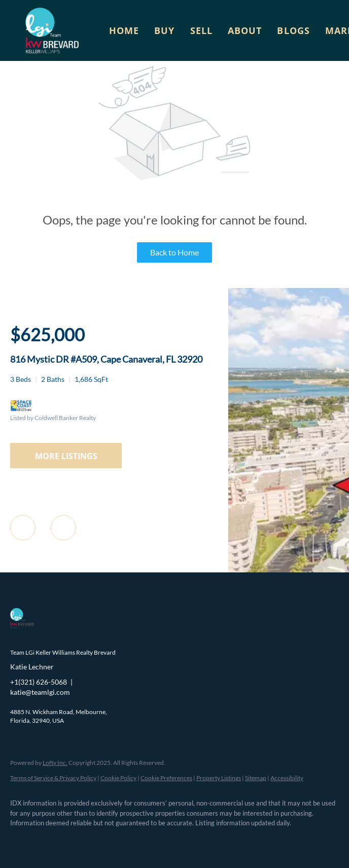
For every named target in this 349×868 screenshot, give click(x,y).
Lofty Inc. (55, 763)
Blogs (293, 30)
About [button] (245, 30)
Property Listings (219, 778)
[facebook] (22, 841)
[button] (52, 30)
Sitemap (256, 778)
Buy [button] (164, 30)
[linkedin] (52, 841)
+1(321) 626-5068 (39, 682)
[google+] (169, 841)
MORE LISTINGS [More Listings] (66, 456)
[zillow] (81, 841)
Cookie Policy (118, 778)
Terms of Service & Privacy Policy (53, 778)
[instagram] (111, 841)
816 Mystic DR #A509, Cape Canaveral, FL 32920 (106, 359)
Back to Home (174, 252)
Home (124, 30)
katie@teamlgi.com (40, 692)
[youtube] (140, 841)
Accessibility (287, 778)
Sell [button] (201, 30)
